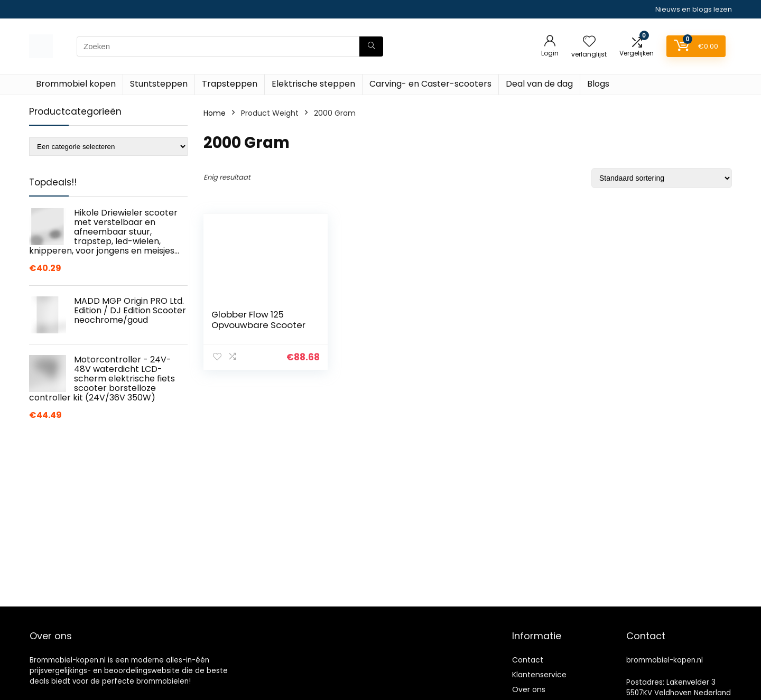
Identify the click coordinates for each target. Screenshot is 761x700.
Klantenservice (539, 675)
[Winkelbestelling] (662, 178)
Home (215, 113)
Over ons (529, 689)
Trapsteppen (230, 84)
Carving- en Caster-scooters (430, 84)
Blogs (598, 84)
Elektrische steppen (313, 84)
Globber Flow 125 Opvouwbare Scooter (258, 320)
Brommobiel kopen (76, 84)
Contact (528, 660)
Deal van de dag (539, 84)
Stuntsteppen (159, 84)
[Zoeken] (371, 46)
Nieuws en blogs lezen (694, 9)
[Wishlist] (589, 42)
